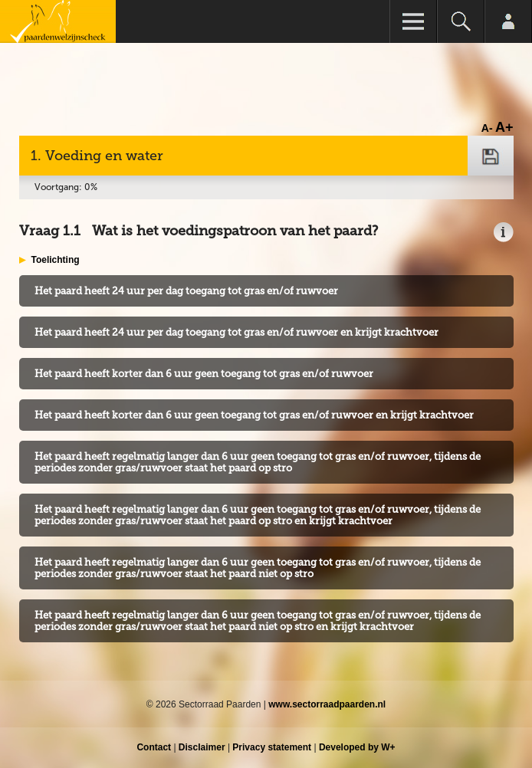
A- (487, 128)
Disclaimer (202, 747)
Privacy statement (272, 747)
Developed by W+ (357, 747)
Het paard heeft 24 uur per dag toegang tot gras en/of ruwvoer (186, 291)
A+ (504, 127)
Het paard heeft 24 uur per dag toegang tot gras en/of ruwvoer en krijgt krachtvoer (236, 332)
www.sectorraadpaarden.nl (327, 704)
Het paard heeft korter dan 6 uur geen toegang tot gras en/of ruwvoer (204, 374)
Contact (154, 747)
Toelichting (56, 260)
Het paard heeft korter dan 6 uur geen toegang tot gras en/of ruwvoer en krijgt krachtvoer (254, 415)
